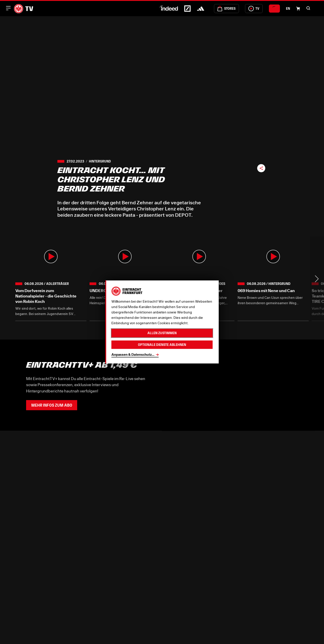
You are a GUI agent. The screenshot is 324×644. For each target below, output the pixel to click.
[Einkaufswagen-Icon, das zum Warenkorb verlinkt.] (298, 9)
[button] (308, 8)
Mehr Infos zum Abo (52, 405)
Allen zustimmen (162, 333)
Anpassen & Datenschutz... (133, 354)
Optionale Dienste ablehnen (162, 345)
